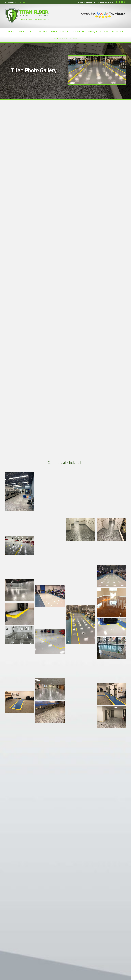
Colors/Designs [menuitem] (59, 31)
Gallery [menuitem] (92, 31)
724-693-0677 (22, 2)
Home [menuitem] (11, 31)
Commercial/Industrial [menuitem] (112, 31)
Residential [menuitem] (59, 38)
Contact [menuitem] (32, 31)
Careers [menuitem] (74, 38)
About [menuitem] (21, 31)
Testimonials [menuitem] (78, 31)
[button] (68, 32)
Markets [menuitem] (43, 31)
